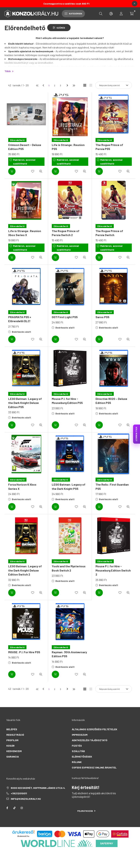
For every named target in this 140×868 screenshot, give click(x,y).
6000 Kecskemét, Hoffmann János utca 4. (38, 788)
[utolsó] (74, 85)
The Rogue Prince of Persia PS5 (109, 147)
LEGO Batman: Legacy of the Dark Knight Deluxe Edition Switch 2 (25, 570)
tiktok (14, 808)
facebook (7, 808)
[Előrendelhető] (17, 140)
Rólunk (77, 762)
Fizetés (77, 746)
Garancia (13, 757)
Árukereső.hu (23, 836)
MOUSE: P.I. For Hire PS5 (24, 652)
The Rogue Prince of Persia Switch (109, 233)
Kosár (10, 746)
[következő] (68, 85)
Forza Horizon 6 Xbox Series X (22, 486)
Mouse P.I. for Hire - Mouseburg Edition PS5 (67, 401)
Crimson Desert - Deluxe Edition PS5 (25, 147)
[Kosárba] (12, 171)
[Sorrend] (114, 85)
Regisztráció (15, 735)
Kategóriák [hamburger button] (73, 13)
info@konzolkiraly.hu (26, 799)
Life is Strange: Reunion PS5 (68, 147)
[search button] (101, 14)
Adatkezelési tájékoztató (90, 740)
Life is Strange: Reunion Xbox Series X (25, 233)
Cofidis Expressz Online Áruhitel (94, 767)
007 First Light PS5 (65, 317)
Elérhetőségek (82, 757)
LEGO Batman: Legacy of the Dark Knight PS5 (69, 486)
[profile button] (121, 14)
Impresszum (80, 735)
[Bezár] (135, 4)
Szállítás (78, 751)
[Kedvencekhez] (33, 171)
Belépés (12, 729)
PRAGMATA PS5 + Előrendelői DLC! (20, 319)
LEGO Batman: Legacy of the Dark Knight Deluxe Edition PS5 (25, 403)
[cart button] (132, 14)
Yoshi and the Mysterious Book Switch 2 (69, 568)
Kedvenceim (14, 751)
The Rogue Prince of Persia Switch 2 (66, 233)
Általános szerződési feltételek (95, 729)
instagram (22, 808)
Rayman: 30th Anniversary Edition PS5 (69, 654)
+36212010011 (19, 793)
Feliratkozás (86, 811)
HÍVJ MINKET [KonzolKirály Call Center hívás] (137, 434)
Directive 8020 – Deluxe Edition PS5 (111, 401)
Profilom (12, 740)
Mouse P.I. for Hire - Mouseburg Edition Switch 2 (113, 570)
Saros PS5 (102, 317)
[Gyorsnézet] (41, 171)
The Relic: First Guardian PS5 (112, 486)
